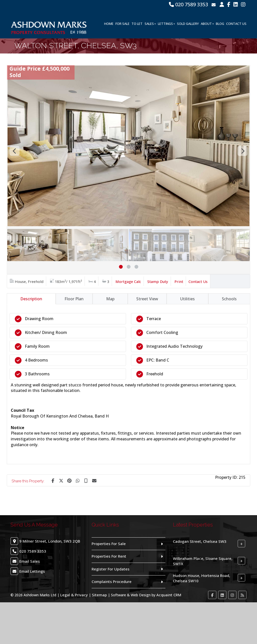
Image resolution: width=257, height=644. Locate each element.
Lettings (166, 24)
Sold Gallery (188, 24)
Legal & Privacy (74, 595)
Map (110, 299)
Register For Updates (111, 569)
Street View (147, 299)
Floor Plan (74, 299)
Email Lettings (32, 571)
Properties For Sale (109, 544)
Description (31, 299)
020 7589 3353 (188, 4)
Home (109, 24)
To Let (137, 24)
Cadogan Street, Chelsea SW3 (200, 541)
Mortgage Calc (128, 281)
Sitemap (99, 595)
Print (179, 281)
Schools (229, 299)
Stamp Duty (158, 281)
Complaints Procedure (112, 581)
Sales (150, 24)
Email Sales (30, 561)
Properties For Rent (109, 556)
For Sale (122, 24)
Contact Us (236, 24)
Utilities (187, 299)
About (207, 24)
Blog (220, 24)
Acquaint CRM (169, 595)
